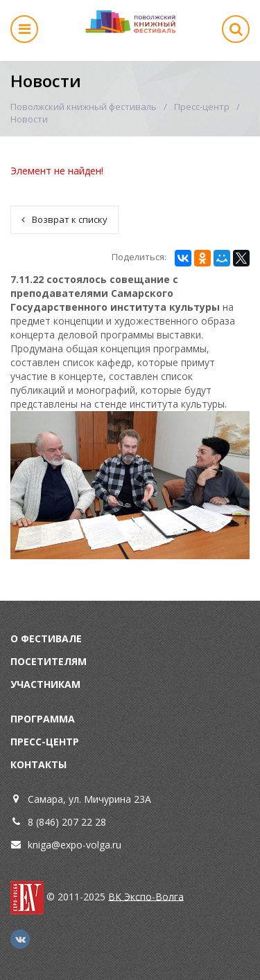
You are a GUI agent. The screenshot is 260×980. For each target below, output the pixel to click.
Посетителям (49, 661)
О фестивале (46, 638)
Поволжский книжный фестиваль (84, 107)
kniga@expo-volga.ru (75, 845)
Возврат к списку (64, 219)
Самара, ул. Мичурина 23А (89, 799)
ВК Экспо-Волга (146, 896)
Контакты (38, 764)
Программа (43, 719)
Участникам (45, 684)
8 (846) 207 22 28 (67, 822)
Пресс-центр (202, 107)
